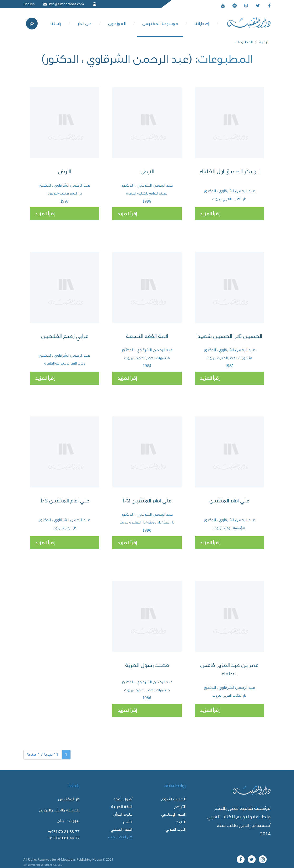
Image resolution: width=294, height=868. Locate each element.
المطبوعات (244, 42)
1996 (147, 530)
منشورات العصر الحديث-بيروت (229, 358)
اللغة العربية (122, 807)
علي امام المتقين (229, 501)
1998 (147, 201)
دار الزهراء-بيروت (65, 528)
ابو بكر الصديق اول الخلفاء (229, 171)
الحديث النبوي (173, 799)
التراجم (180, 807)
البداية (264, 42)
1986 (147, 698)
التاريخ (181, 822)
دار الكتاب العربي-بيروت (229, 199)
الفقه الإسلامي (173, 814)
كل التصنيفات (120, 837)
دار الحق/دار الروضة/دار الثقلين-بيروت (147, 522)
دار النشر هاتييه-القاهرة (65, 193)
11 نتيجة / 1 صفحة (43, 755)
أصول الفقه (123, 799)
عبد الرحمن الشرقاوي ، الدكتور (229, 191)
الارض (147, 171)
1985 (229, 366)
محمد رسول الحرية (147, 665)
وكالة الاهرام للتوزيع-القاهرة (65, 363)
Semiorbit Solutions (40, 865)
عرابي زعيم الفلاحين (65, 336)
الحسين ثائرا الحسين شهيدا (229, 336)
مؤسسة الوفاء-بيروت (229, 528)
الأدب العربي (176, 829)
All (25, 859)
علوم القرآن (123, 814)
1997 (65, 201)
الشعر (128, 822)
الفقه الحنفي (121, 829)
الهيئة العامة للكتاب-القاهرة (147, 193)
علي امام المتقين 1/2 (147, 501)
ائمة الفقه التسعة (147, 336)
